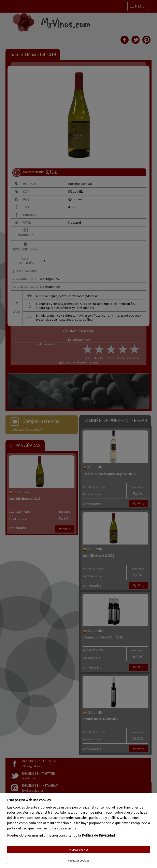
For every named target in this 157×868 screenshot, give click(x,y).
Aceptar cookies (79, 850)
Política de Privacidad (98, 835)
